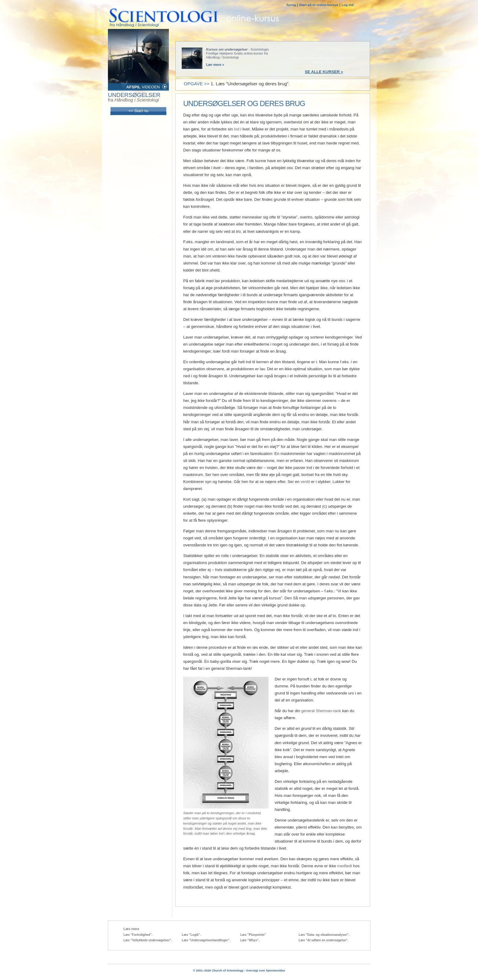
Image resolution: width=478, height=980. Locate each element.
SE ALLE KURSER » (324, 72)
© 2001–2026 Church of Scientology (218, 970)
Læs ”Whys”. (250, 940)
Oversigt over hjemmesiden (266, 970)
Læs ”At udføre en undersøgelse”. (324, 940)
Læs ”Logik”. (192, 935)
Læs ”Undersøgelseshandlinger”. (206, 940)
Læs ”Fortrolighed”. (138, 935)
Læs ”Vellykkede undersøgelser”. (148, 940)
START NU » (324, 53)
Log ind (348, 5)
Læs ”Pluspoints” (253, 935)
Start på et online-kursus (319, 5)
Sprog (292, 5)
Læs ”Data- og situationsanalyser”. (324, 935)
